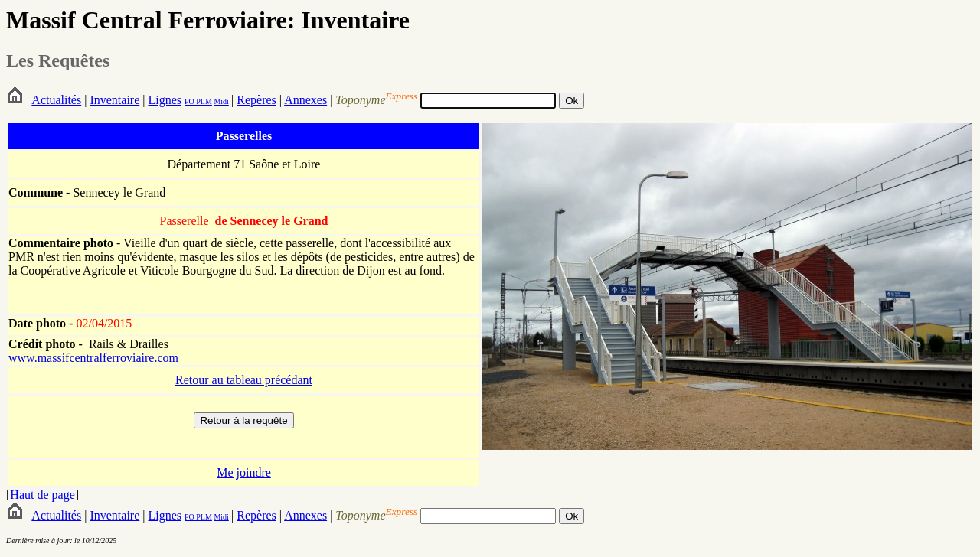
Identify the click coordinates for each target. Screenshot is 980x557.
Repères (256, 100)
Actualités (56, 100)
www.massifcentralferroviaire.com (93, 358)
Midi (221, 101)
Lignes (165, 100)
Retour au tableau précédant (244, 380)
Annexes (305, 100)
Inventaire (114, 100)
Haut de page (42, 495)
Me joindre (244, 472)
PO (189, 101)
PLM (203, 101)
